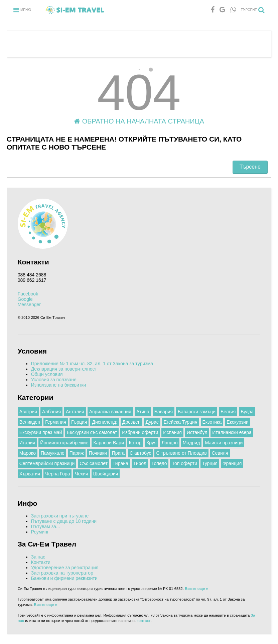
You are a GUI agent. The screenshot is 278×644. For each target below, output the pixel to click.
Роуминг (40, 532)
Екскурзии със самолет (92, 432)
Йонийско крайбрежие (64, 443)
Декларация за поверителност (64, 369)
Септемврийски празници (47, 463)
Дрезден (131, 422)
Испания (172, 432)
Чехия (81, 474)
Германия (56, 422)
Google (25, 299)
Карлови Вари (108, 443)
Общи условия (47, 374)
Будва (247, 412)
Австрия (28, 412)
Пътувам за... (46, 526)
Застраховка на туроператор (62, 573)
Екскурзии (237, 422)
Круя (151, 443)
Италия (27, 443)
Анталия (75, 412)
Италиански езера (232, 432)
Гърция (79, 422)
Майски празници (224, 443)
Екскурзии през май (41, 432)
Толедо (159, 463)
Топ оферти (184, 463)
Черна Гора (57, 474)
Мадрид (191, 443)
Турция (210, 463)
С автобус (141, 453)
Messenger (29, 304)
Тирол (140, 463)
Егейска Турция (181, 422)
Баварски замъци (197, 412)
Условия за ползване (54, 380)
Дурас (152, 422)
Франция (232, 463)
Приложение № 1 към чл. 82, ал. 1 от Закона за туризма (92, 364)
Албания (51, 412)
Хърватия (30, 474)
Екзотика (212, 422)
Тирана (120, 463)
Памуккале (53, 453)
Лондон (169, 443)
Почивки (98, 453)
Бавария (164, 412)
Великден (30, 422)
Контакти (41, 562)
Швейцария (106, 474)
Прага (118, 453)
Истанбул (197, 432)
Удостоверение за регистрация (65, 568)
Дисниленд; (105, 422)
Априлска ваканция (110, 412)
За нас (38, 557)
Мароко (28, 453)
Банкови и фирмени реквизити (64, 578)
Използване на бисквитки (59, 385)
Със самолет (94, 463)
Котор (135, 443)
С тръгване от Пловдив (181, 453)
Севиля (220, 453)
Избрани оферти (140, 432)
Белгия (228, 412)
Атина (143, 412)
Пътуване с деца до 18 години (64, 521)
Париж (77, 453)
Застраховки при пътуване (60, 516)
